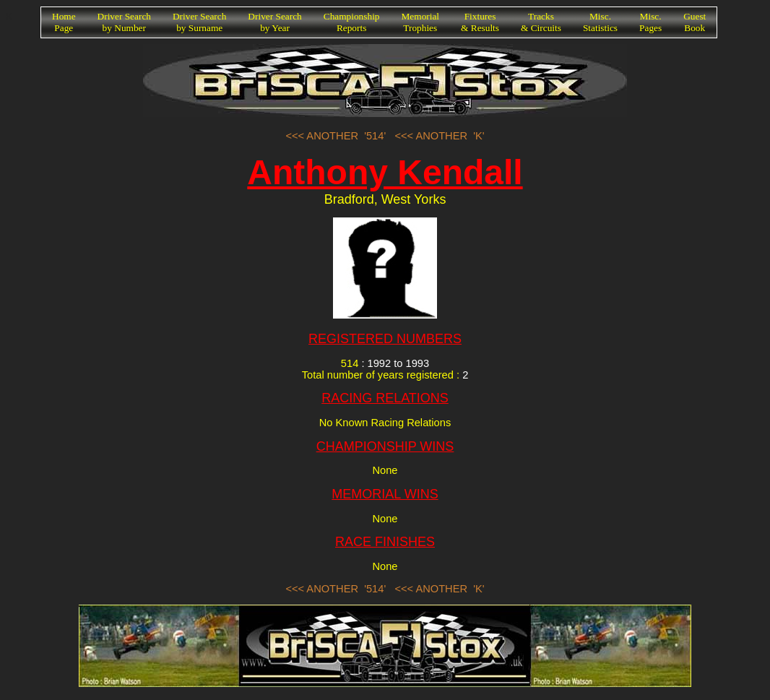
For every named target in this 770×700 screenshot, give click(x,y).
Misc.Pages (650, 22)
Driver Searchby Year (274, 22)
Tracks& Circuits (541, 22)
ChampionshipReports (352, 22)
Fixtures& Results (480, 22)
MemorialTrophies (421, 22)
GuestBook (695, 22)
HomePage (64, 22)
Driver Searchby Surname (199, 22)
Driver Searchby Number (124, 22)
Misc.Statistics (600, 22)
